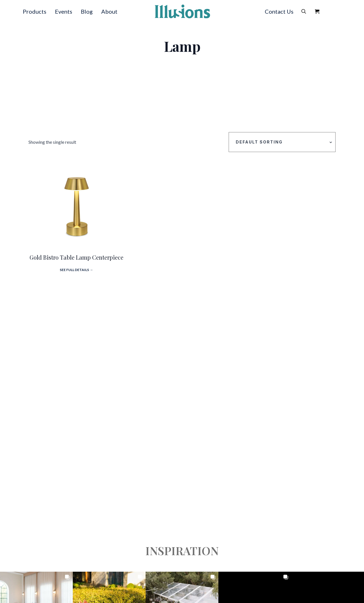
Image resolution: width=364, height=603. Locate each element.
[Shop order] (282, 142)
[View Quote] (317, 11)
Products (35, 11)
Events (64, 11)
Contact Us (279, 11)
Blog (87, 11)
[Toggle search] (304, 11)
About (109, 11)
